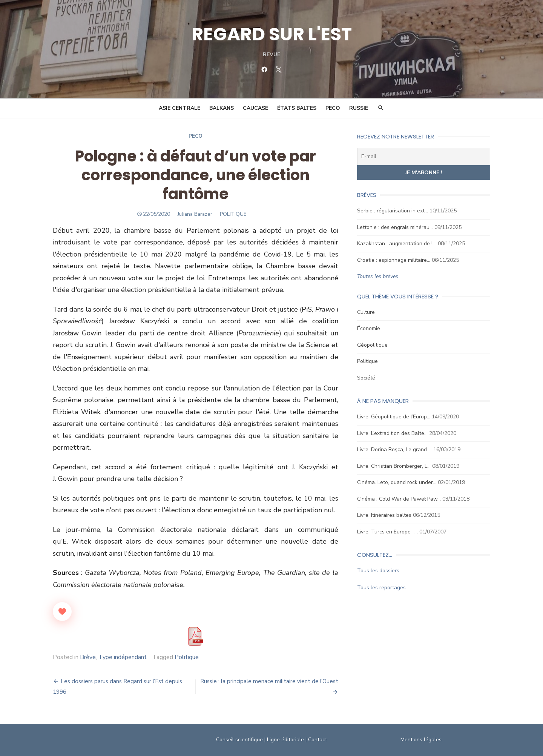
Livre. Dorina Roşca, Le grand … (394, 449)
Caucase (255, 108)
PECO (333, 108)
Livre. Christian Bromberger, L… (394, 466)
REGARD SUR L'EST (272, 34)
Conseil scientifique (239, 740)
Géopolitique (372, 345)
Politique (187, 657)
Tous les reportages (381, 588)
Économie (369, 328)
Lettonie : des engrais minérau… (395, 227)
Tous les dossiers (378, 571)
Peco (196, 136)
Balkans (222, 108)
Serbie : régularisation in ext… (393, 211)
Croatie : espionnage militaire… (394, 260)
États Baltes (297, 108)
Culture (366, 312)
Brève (88, 657)
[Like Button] (62, 612)
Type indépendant (123, 657)
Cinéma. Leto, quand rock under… (397, 482)
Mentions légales (421, 740)
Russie (359, 108)
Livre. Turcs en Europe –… (387, 532)
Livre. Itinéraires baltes (384, 515)
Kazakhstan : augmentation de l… (397, 244)
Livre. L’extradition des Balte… (392, 433)
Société (366, 378)
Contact (318, 740)
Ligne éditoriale (285, 740)
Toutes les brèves (378, 276)
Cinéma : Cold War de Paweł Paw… (399, 499)
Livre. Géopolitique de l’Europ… (394, 417)
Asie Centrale (179, 108)
